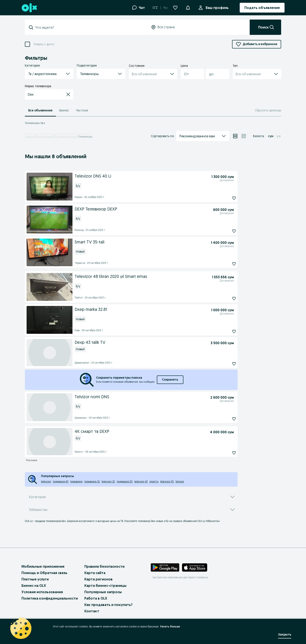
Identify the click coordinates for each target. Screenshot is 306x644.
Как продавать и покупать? (108, 605)
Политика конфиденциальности (50, 598)
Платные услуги (35, 579)
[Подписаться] (224, 198)
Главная (29, 137)
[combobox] (190, 74)
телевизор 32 (92, 481)
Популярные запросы (103, 592)
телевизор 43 (61, 481)
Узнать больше (170, 626)
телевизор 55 (125, 481)
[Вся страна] (198, 27)
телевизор (76, 481)
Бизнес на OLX (34, 586)
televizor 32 (108, 481)
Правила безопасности (104, 566)
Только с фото (44, 44)
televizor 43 (141, 481)
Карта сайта (95, 573)
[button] (188, 7)
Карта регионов (98, 579)
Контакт (92, 611)
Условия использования (42, 592)
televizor (46, 481)
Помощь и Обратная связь (44, 573)
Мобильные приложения (43, 566)
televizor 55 (167, 481)
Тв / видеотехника (66, 137)
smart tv (154, 481)
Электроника (44, 137)
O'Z (155, 8)
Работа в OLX (96, 598)
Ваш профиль (216, 8)
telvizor (180, 481)
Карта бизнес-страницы (105, 586)
